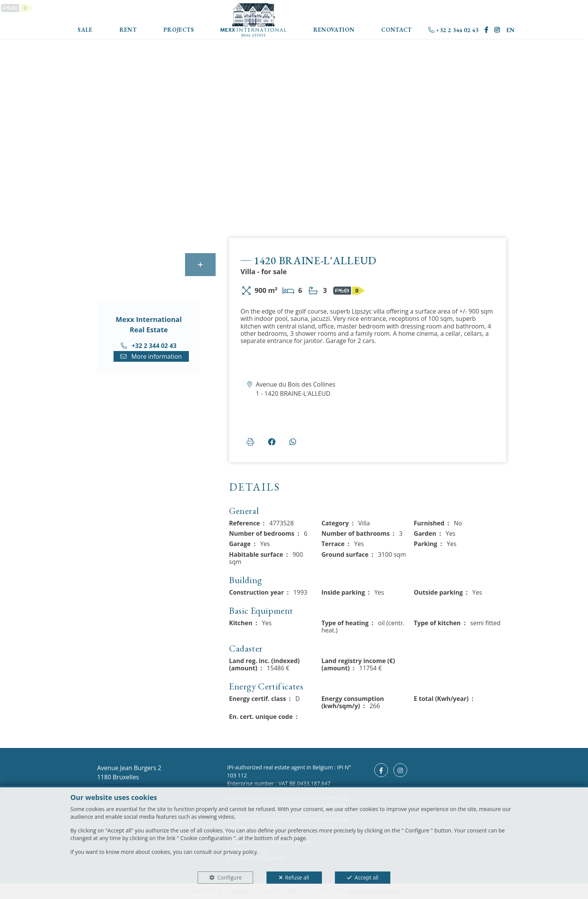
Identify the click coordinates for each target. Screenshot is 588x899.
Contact (396, 30)
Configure (229, 877)
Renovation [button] (334, 30)
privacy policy (240, 852)
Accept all (367, 877)
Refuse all (297, 877)
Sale (85, 30)
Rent (128, 30)
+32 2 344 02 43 (453, 30)
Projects (179, 30)
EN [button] (511, 30)
